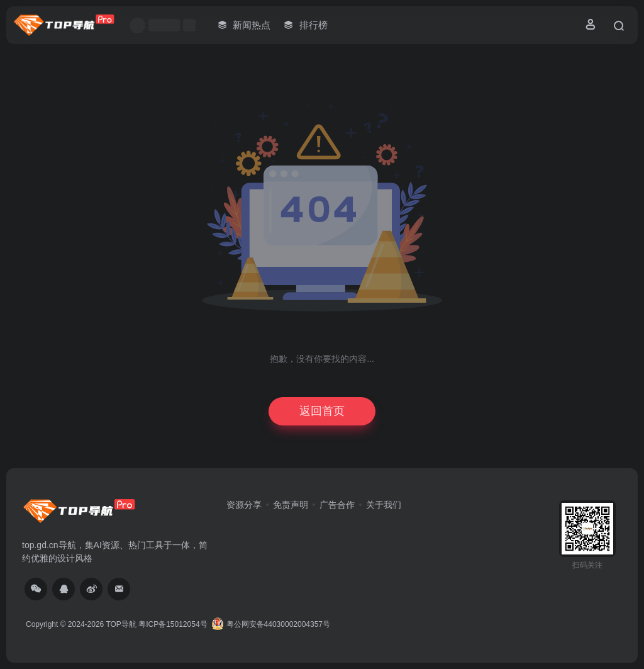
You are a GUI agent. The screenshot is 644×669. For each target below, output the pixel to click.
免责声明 (291, 505)
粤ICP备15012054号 (173, 624)
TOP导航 (121, 624)
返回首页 (322, 411)
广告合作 (337, 505)
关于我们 (384, 505)
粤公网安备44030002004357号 (271, 624)
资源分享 (244, 505)
